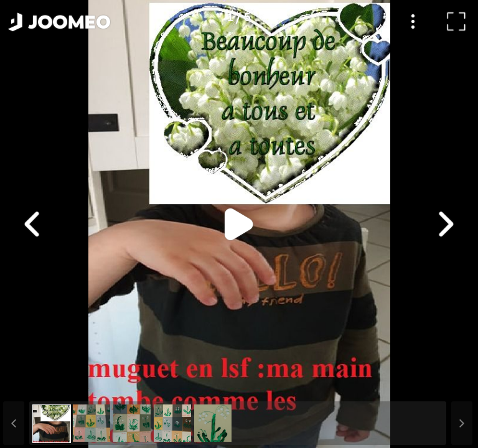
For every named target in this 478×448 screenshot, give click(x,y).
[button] (33, 384)
